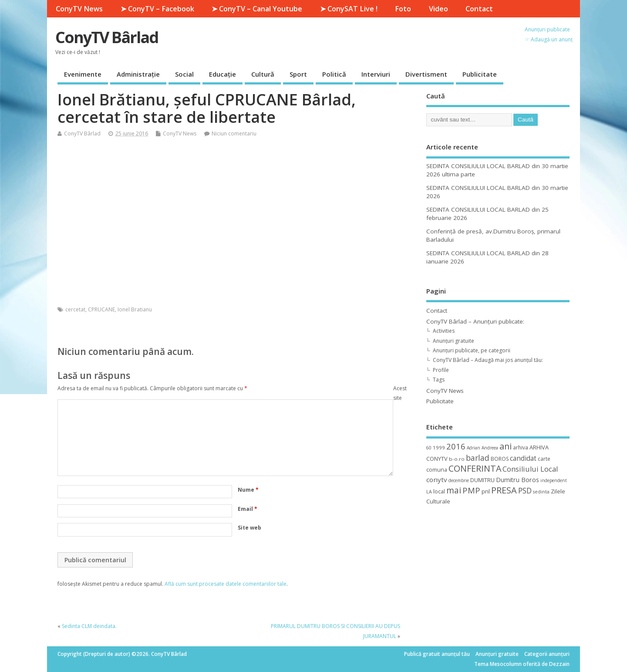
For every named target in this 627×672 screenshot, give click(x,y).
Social (184, 74)
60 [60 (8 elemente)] (429, 448)
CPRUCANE (101, 309)
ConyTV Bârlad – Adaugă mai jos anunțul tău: (488, 360)
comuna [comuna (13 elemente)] (437, 470)
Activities (444, 331)
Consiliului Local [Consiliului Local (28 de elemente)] (530, 469)
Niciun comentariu (234, 133)
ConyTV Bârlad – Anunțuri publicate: (475, 321)
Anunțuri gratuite (453, 341)
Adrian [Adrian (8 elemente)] (474, 448)
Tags (439, 380)
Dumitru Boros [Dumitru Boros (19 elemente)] (517, 480)
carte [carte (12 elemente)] (544, 459)
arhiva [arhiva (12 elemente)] (521, 447)
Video (438, 9)
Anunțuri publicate (547, 29)
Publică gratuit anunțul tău (437, 654)
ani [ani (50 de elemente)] (506, 446)
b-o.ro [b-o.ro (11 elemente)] (457, 459)
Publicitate (480, 74)
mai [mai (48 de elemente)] (454, 490)
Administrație (138, 74)
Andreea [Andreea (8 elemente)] (490, 448)
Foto (403, 9)
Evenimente (83, 74)
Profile (441, 370)
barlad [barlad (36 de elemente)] (478, 458)
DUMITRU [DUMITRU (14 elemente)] (482, 480)
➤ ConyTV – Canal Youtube (257, 9)
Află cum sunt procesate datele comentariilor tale (226, 584)
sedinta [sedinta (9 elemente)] (541, 492)
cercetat (75, 309)
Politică (334, 74)
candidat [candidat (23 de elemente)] (523, 458)
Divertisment (426, 74)
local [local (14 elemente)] (439, 491)
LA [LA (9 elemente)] (429, 492)
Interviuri (376, 74)
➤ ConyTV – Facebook (157, 9)
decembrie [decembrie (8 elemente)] (459, 480)
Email (248, 509)
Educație (222, 74)
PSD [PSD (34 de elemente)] (525, 490)
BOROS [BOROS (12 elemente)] (500, 459)
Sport (298, 74)
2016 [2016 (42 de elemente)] (456, 446)
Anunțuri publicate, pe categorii (472, 350)
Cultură (263, 74)
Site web (249, 528)
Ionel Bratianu (135, 309)
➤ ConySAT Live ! (349, 9)
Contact (479, 9)
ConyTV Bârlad (107, 37)
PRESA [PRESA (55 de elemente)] (504, 490)
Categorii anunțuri (547, 654)
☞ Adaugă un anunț (549, 39)
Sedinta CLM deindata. (89, 626)
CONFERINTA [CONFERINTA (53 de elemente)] (475, 468)
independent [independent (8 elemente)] (554, 480)
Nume (248, 490)
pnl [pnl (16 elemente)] (486, 491)
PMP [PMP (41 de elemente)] (471, 490)
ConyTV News (79, 9)
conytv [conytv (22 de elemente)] (437, 480)
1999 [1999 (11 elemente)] (439, 447)
